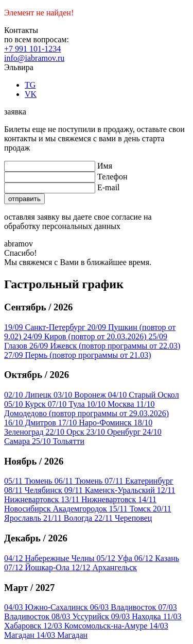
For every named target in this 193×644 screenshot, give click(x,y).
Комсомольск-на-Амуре (96, 626)
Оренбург (114, 432)
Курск (26, 404)
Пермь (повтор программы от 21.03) (77, 355)
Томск (131, 509)
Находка (137, 616)
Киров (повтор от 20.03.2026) (86, 336)
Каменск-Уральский (111, 490)
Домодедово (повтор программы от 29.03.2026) (86, 409)
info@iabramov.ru (34, 58)
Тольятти (58, 441)
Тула (67, 404)
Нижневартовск (99, 499)
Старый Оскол (144, 395)
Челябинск (34, 490)
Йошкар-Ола (38, 567)
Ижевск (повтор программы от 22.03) (105, 346)
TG (30, 85)
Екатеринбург (139, 481)
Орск (66, 432)
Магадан (62, 635)
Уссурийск (81, 616)
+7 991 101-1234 (32, 49)
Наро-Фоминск (96, 423)
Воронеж (81, 395)
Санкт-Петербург (46, 327)
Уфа (116, 558)
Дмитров (31, 423)
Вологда (69, 518)
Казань (157, 558)
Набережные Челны (50, 558)
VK (31, 94)
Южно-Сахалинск (47, 607)
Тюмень (29, 481)
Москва (112, 404)
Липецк (29, 395)
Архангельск (104, 567)
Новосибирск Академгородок (80, 504)
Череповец (123, 518)
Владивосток (124, 607)
